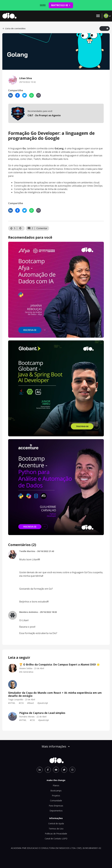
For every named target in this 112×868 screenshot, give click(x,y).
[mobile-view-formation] (56, 113)
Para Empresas (56, 806)
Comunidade (56, 801)
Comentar (42, 228)
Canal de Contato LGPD (56, 839)
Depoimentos (56, 811)
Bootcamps (56, 791)
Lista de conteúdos (14, 29)
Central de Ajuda (56, 823)
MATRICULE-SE (61, 5)
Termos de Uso (56, 829)
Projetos (56, 796)
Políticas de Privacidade (56, 834)
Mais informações (56, 746)
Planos (56, 785)
